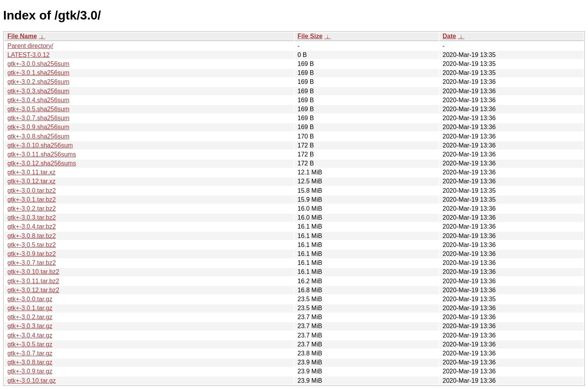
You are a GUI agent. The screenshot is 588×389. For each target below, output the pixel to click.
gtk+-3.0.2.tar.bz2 (32, 209)
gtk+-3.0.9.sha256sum (38, 127)
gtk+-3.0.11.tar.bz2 (33, 281)
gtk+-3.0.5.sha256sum (38, 109)
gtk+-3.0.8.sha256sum (38, 136)
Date (449, 36)
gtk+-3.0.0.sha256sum (38, 64)
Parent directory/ (30, 46)
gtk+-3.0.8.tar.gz (30, 362)
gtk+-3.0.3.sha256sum (38, 91)
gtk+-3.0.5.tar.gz (30, 344)
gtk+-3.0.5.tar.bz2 (32, 245)
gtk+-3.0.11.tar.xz (31, 172)
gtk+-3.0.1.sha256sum (38, 73)
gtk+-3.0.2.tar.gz (30, 317)
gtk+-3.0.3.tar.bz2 (32, 218)
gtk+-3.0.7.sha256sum (38, 118)
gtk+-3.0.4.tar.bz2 (32, 226)
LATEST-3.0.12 (28, 55)
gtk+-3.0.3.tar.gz (30, 326)
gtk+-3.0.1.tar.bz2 (32, 200)
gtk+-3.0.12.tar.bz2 (33, 290)
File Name (22, 36)
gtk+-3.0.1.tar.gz (30, 308)
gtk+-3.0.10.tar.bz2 (33, 272)
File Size (310, 36)
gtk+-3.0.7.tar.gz (30, 353)
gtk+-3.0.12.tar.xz (31, 181)
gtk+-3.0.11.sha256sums (42, 154)
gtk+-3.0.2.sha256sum (38, 82)
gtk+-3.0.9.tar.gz (30, 371)
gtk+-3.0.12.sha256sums (42, 163)
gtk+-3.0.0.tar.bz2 (32, 191)
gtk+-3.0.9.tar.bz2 (32, 254)
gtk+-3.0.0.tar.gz (30, 299)
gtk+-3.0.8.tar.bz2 (32, 236)
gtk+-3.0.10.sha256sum (40, 145)
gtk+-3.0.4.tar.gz (30, 335)
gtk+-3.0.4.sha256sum (38, 100)
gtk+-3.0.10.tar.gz (32, 381)
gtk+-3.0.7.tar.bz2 (32, 263)
